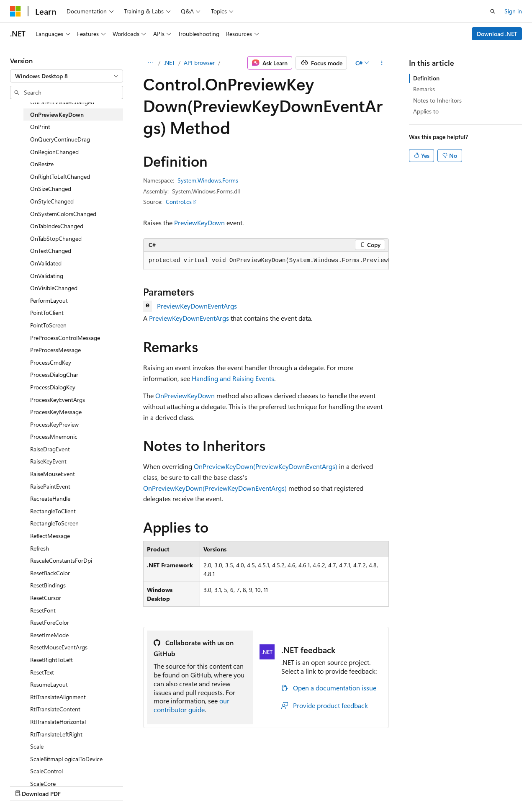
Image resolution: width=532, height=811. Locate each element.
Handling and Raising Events (233, 378)
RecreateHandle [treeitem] (50, 498)
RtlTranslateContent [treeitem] (55, 709)
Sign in (513, 11)
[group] (266, 261)
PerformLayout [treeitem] (49, 300)
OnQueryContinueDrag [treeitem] (60, 139)
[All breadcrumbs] (150, 63)
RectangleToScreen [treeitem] (54, 523)
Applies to (426, 111)
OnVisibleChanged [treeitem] (54, 288)
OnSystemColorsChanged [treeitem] (63, 214)
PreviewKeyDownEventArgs (197, 306)
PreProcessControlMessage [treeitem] (65, 338)
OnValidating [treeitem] (47, 276)
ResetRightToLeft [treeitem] (51, 660)
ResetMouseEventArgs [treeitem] (59, 647)
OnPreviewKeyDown (185, 395)
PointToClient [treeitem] (47, 313)
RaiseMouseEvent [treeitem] (53, 474)
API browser (199, 63)
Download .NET (497, 34)
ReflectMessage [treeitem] (50, 536)
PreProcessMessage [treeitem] (55, 350)
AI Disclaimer (27, 785)
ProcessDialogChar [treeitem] (54, 375)
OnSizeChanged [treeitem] (51, 189)
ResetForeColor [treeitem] (50, 622)
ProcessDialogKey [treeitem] (53, 387)
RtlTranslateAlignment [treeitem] (58, 697)
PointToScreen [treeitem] (48, 325)
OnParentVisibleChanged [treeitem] (62, 102)
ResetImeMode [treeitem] (49, 635)
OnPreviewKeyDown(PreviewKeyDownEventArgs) (266, 466)
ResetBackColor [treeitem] (50, 573)
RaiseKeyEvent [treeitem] (48, 461)
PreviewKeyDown (199, 223)
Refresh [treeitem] (40, 548)
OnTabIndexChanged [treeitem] (57, 226)
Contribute (150, 785)
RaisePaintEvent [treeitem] (50, 486)
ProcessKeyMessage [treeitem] (56, 412)
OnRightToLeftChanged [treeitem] (60, 176)
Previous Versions (76, 785)
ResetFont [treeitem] (43, 610)
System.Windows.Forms (208, 180)
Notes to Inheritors (437, 100)
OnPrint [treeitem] (40, 127)
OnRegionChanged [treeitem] (54, 152)
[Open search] (493, 11)
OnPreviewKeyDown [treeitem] (57, 115)
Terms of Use (225, 785)
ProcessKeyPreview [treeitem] (54, 424)
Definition (426, 78)
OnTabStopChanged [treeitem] (56, 238)
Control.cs (179, 202)
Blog (114, 785)
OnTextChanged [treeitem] (51, 251)
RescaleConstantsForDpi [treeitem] (61, 560)
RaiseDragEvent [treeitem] (50, 449)
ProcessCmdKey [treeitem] (51, 362)
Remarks (424, 89)
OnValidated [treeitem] (46, 263)
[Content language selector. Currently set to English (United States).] (48, 765)
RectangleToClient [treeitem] (53, 511)
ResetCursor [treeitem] (46, 598)
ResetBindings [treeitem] (48, 585)
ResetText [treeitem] (42, 672)
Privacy (183, 785)
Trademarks (266, 785)
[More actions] (382, 63)
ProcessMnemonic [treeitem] (54, 436)
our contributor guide (191, 705)
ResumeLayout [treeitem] (49, 684)
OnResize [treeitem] (42, 164)
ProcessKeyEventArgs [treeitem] (58, 400)
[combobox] (67, 76)
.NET (169, 63)
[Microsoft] (15, 11)
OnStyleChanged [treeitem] (52, 201)
